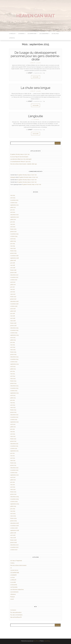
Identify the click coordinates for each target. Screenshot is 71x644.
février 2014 (13, 381)
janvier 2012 (13, 441)
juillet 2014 (13, 369)
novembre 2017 (14, 277)
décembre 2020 (14, 215)
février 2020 (13, 229)
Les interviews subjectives (17, 590)
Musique (13, 597)
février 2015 (13, 352)
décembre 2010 (14, 468)
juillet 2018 (13, 260)
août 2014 (13, 367)
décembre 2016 (14, 301)
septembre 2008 (15, 530)
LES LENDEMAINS (44, 34)
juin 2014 (13, 371)
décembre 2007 (14, 545)
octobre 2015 (14, 333)
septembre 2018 (14, 258)
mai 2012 (13, 432)
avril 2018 (13, 268)
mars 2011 (13, 461)
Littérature (13, 594)
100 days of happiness (16, 561)
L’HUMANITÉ (22, 34)
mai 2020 (13, 224)
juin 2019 (13, 244)
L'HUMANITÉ (36, 119)
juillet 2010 (13, 480)
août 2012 (13, 424)
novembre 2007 (14, 547)
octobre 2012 (14, 420)
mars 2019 (13, 248)
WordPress (36, 641)
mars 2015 (13, 350)
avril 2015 (13, 347)
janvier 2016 (13, 326)
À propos (12, 38)
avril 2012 (13, 434)
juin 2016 (13, 313)
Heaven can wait (36, 16)
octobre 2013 (14, 391)
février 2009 (13, 518)
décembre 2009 (15, 497)
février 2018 (13, 270)
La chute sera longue (35, 88)
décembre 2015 (14, 328)
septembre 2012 (14, 422)
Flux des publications (16, 612)
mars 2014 (13, 379)
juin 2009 (13, 509)
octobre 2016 (14, 306)
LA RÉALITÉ (13, 34)
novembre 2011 (14, 446)
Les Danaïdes (14, 587)
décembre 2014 (14, 357)
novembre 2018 (14, 256)
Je (32, 119)
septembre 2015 (14, 335)
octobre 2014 (14, 362)
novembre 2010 (14, 470)
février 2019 (13, 251)
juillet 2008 (13, 533)
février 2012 (13, 439)
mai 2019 (13, 246)
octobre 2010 (14, 473)
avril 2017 (13, 292)
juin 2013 (13, 400)
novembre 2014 (14, 359)
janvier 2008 (13, 542)
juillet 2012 (13, 427)
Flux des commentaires (16, 615)
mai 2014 (13, 374)
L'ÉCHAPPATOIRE (15, 573)
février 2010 (13, 492)
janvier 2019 (13, 253)
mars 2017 (13, 294)
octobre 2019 (14, 236)
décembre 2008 (14, 523)
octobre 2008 (14, 528)
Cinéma (12, 563)
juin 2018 (13, 263)
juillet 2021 (13, 207)
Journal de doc (14, 570)
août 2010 (13, 477)
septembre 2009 (15, 504)
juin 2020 (13, 222)
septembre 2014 (14, 364)
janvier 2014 (13, 383)
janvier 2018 (13, 273)
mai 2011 (12, 456)
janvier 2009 (14, 521)
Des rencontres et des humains (18, 565)
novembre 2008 (14, 526)
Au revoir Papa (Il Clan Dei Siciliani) (19, 157)
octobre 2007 (14, 550)
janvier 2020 (13, 232)
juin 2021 (13, 210)
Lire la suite (36, 77)
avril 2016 (13, 318)
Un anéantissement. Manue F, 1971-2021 (20, 162)
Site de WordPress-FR (16, 617)
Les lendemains (14, 592)
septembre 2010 (14, 475)
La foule (12, 577)
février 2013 (13, 410)
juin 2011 (12, 453)
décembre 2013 (14, 386)
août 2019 (13, 239)
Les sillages (55, 34)
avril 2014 (13, 376)
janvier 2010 (13, 494)
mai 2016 (13, 316)
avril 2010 (13, 487)
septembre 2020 (15, 217)
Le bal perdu (14, 585)
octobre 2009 (14, 501)
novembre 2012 (14, 417)
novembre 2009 (14, 499)
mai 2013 (13, 403)
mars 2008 (13, 538)
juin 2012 (13, 429)
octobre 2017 (14, 280)
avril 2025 (13, 198)
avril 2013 (13, 405)
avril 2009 (13, 514)
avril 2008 (13, 535)
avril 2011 (13, 458)
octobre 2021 (14, 203)
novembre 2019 (14, 234)
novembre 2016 (14, 304)
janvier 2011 (13, 465)
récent (12, 599)
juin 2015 (13, 342)
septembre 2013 (14, 393)
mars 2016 (13, 321)
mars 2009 (13, 516)
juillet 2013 (13, 398)
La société (38, 63)
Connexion (13, 610)
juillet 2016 (13, 311)
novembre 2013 (14, 388)
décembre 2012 (14, 415)
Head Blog (47, 641)
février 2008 (13, 540)
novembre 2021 (14, 200)
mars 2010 (13, 489)
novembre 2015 (14, 330)
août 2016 (13, 309)
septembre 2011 (14, 451)
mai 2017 (13, 289)
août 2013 (13, 395)
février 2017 (13, 297)
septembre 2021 (14, 205)
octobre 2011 (14, 448)
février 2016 (13, 323)
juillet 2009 (13, 506)
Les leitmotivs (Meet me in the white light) (21, 159)
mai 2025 (13, 195)
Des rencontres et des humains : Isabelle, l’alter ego (24, 164)
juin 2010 (13, 482)
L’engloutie (35, 116)
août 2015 (13, 338)
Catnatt (30, 73)
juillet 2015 (13, 340)
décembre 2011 (14, 444)
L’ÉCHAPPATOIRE (32, 34)
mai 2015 (13, 345)
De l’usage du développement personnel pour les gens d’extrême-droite (35, 56)
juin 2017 (13, 287)
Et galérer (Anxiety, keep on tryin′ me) (20, 154)
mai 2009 (13, 511)
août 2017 (13, 282)
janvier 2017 (13, 299)
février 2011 (13, 463)
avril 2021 (13, 212)
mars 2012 (13, 436)
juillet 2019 (13, 241)
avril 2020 (13, 227)
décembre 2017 (14, 275)
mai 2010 (13, 485)
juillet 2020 (13, 219)
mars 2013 (13, 407)
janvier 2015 (13, 354)
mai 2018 (13, 265)
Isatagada (13, 177)
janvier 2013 (13, 412)
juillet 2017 (13, 285)
